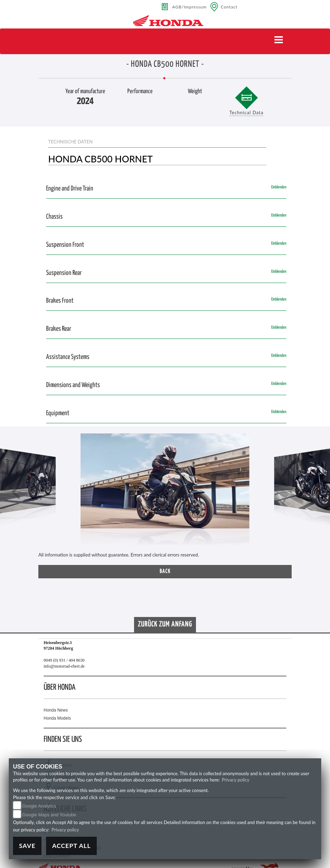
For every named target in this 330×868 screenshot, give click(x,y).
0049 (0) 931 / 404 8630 (64, 660)
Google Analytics (39, 806)
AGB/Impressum (190, 7)
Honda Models (57, 718)
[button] (16, 493)
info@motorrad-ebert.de (64, 666)
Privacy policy (236, 780)
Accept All (71, 846)
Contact (229, 7)
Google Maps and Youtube (49, 815)
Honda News (56, 710)
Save (27, 846)
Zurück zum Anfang (165, 624)
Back (165, 571)
